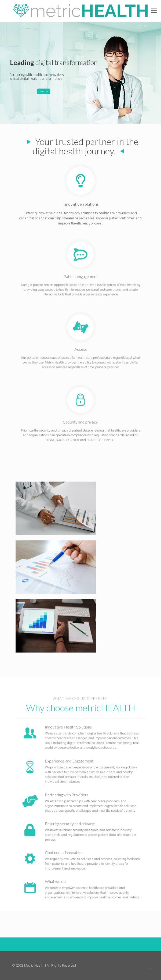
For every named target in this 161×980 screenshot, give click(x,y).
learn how (44, 91)
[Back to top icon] (150, 969)
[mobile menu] (154, 11)
